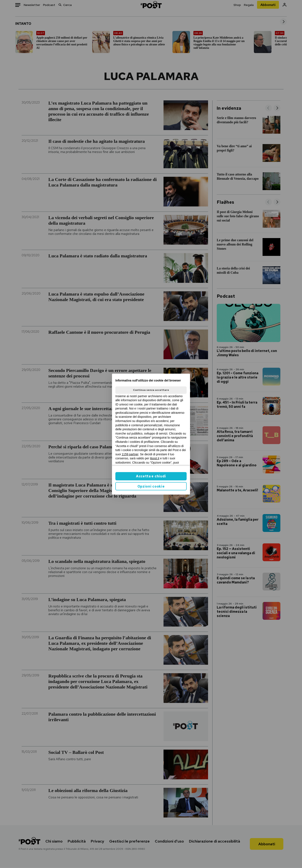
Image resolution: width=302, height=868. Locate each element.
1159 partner (130, 454)
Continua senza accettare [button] (151, 390)
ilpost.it (155, 458)
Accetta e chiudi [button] (151, 476)
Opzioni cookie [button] (151, 486)
